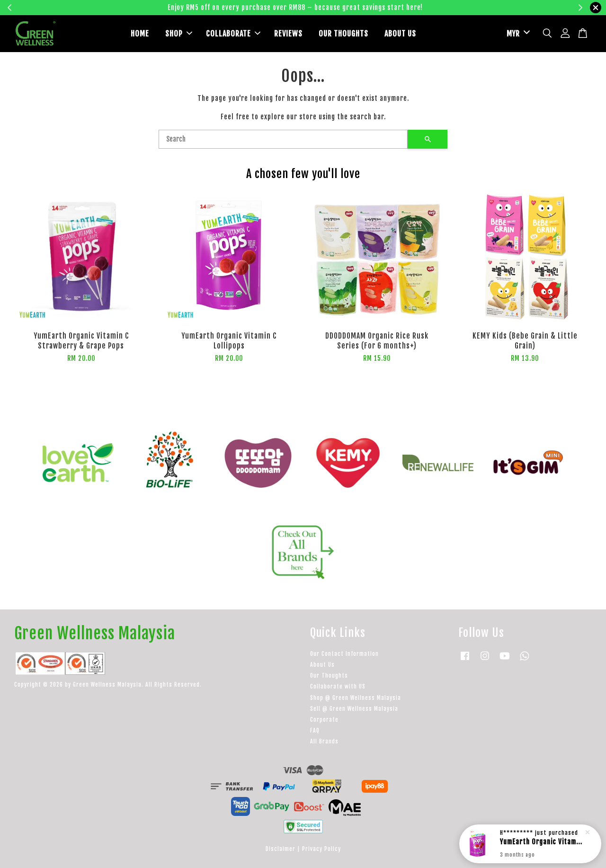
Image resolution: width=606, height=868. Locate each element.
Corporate (324, 720)
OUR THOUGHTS (343, 34)
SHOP (179, 34)
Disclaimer (281, 849)
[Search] (283, 139)
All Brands (324, 741)
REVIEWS (288, 34)
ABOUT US (400, 34)
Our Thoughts (329, 676)
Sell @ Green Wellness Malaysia (354, 709)
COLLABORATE (233, 34)
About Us (322, 665)
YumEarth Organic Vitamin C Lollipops (542, 842)
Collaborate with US (338, 686)
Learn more (451, 7)
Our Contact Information (344, 654)
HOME (140, 34)
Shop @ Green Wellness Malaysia (356, 698)
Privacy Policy (321, 849)
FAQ (315, 730)
